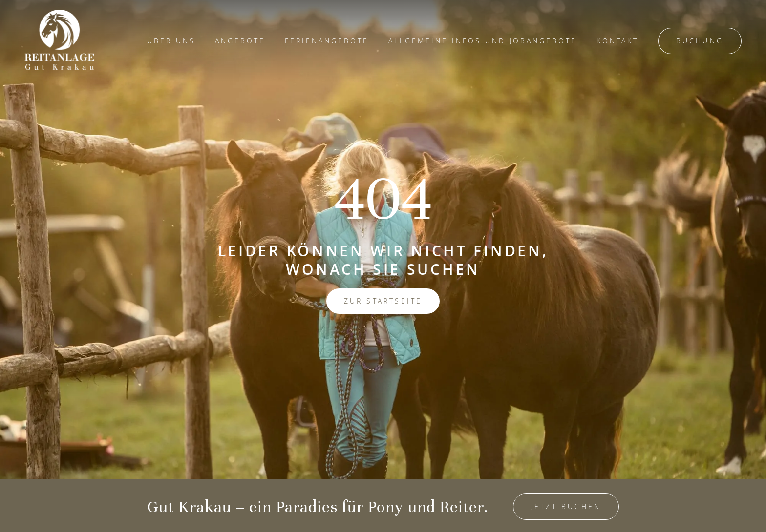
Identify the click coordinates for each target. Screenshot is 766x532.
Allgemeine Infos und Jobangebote (483, 41)
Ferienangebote (327, 41)
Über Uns (171, 41)
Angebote (240, 41)
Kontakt (617, 41)
